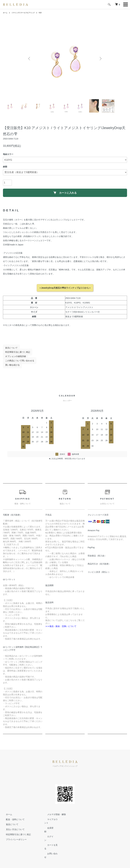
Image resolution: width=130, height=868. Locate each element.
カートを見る (50, 840)
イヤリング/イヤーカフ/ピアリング (26, 13)
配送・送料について (12, 822)
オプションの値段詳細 (13, 359)
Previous (30, 59)
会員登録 (48, 830)
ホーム (6, 13)
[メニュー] (126, 4)
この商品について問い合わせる (17, 363)
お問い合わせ (50, 845)
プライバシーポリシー (13, 842)
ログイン (48, 835)
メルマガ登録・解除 (54, 817)
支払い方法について (12, 832)
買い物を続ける (10, 367)
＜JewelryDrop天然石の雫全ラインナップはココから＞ (65, 290)
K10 (46, 13)
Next (100, 59)
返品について (9, 350)
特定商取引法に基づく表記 (15, 354)
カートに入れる (65, 194)
